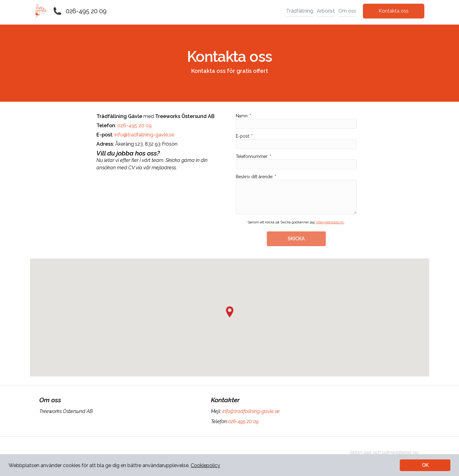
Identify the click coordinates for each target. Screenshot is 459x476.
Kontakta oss (394, 11)
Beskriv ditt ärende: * (296, 194)
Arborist (326, 11)
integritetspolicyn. (330, 222)
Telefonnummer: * (296, 162)
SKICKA (296, 239)
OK (425, 465)
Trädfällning (300, 11)
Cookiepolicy (205, 465)
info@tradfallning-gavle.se (144, 135)
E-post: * (296, 141)
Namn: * (296, 121)
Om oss (347, 11)
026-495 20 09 (86, 11)
